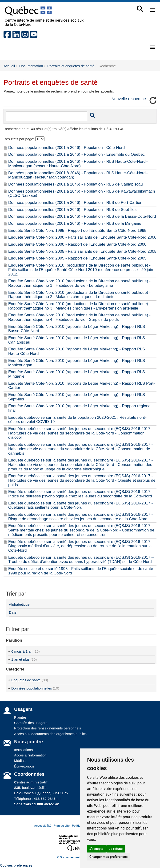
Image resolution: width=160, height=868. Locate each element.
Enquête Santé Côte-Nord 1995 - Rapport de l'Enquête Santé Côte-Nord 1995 (77, 231)
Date (13, 612)
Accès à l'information (30, 755)
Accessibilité (43, 826)
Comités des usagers (31, 723)
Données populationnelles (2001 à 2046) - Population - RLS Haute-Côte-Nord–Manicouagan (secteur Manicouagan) (78, 175)
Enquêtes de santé (26, 680)
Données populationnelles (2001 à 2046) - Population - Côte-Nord (66, 148)
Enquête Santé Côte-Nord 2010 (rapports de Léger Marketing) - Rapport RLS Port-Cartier (82, 386)
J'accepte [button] (96, 849)
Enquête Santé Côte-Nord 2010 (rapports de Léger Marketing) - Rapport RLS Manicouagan (77, 363)
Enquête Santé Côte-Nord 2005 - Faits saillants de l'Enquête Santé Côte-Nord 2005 (82, 251)
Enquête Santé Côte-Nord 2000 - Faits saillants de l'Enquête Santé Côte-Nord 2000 (82, 237)
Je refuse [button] (116, 849)
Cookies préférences (16, 865)
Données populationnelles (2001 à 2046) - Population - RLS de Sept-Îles (72, 210)
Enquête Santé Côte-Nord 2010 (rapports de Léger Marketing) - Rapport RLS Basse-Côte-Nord (77, 329)
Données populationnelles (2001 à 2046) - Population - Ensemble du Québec (76, 154)
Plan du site (62, 826)
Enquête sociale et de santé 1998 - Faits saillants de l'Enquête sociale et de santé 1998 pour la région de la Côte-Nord (81, 571)
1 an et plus (20, 659)
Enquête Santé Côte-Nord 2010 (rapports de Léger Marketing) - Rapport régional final (80, 408)
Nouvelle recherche (129, 99)
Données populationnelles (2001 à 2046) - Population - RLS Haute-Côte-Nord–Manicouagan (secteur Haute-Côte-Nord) (78, 164)
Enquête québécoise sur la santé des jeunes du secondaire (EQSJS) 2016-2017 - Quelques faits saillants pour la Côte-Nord (80, 505)
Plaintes (20, 717)
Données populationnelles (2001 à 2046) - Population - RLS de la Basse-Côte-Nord (82, 216)
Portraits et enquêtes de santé (71, 66)
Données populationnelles (32, 688)
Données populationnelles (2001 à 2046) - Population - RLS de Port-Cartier (75, 203)
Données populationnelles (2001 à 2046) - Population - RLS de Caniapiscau (76, 184)
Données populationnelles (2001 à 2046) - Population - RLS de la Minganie (75, 223)
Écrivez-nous (24, 766)
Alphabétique (19, 604)
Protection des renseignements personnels (48, 728)
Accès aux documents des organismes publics (50, 734)
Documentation (31, 66)
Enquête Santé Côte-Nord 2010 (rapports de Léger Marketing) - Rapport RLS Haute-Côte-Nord (77, 351)
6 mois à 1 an (22, 651)
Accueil (9, 66)
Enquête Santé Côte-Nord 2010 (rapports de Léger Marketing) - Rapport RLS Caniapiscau (77, 340)
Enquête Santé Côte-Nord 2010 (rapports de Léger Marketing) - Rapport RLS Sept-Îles (77, 397)
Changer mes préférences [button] (108, 857)
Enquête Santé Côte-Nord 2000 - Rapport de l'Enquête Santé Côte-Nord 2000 (77, 244)
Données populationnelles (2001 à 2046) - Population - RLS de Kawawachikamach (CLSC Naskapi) (82, 194)
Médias (20, 761)
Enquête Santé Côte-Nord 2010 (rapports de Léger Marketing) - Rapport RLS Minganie (77, 374)
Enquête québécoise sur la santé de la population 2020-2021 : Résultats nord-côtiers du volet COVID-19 (77, 420)
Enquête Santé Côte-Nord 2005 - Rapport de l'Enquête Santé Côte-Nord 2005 (77, 258)
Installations (23, 750)
